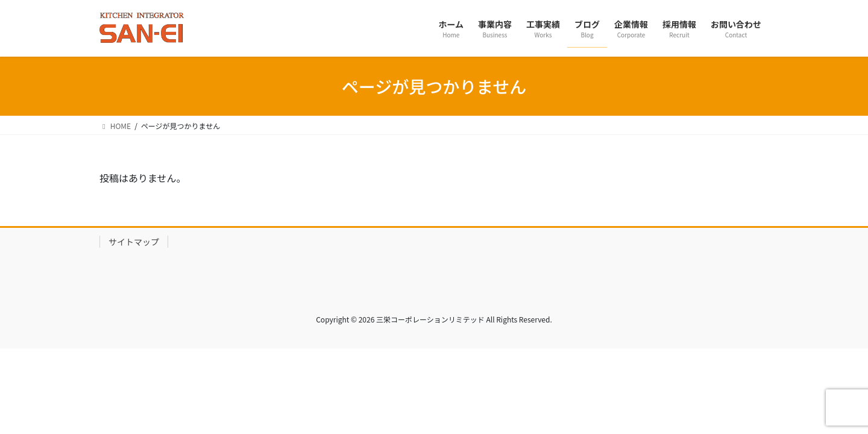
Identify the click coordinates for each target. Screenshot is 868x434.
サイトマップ (134, 242)
